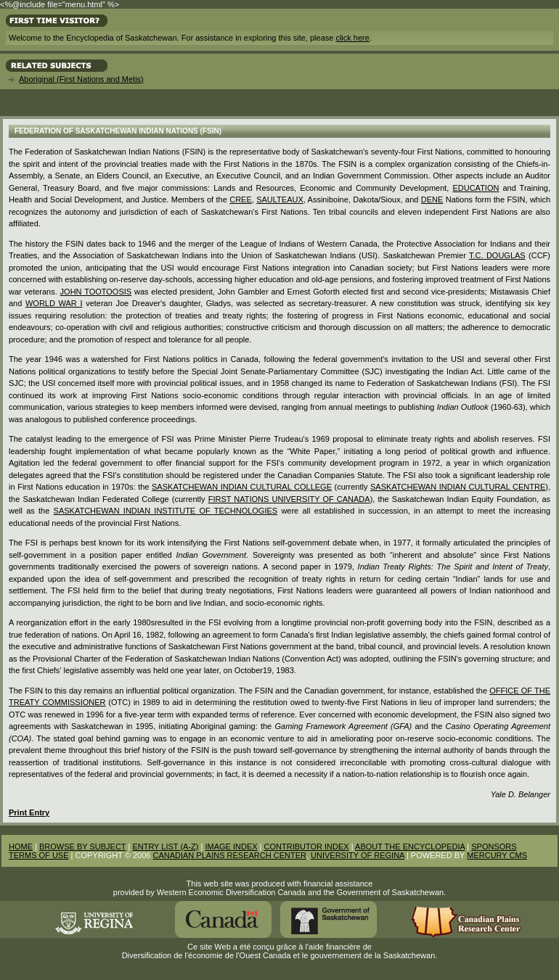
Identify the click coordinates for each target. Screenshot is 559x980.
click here (352, 38)
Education (476, 188)
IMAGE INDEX (231, 847)
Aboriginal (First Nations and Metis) (81, 79)
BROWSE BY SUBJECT (82, 847)
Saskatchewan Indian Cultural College (242, 487)
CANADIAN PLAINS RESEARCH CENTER (229, 855)
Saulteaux (280, 199)
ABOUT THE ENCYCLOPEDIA (410, 847)
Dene (432, 199)
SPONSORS (494, 847)
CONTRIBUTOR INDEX (307, 847)
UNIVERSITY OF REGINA (358, 855)
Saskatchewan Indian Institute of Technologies (166, 511)
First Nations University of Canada (289, 499)
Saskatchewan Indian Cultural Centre (458, 487)
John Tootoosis (96, 292)
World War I (54, 303)
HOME (21, 847)
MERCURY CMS (497, 855)
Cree (241, 199)
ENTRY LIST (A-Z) (165, 847)
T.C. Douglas (497, 255)
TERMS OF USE (39, 855)
